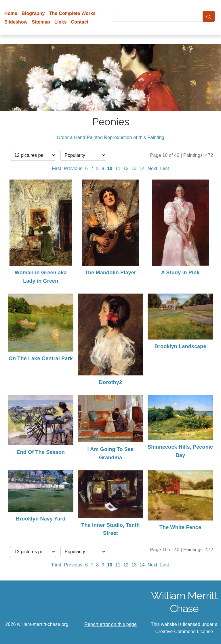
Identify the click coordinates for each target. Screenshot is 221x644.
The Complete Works (73, 13)
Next (153, 168)
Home (11, 13)
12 (126, 168)
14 (142, 168)
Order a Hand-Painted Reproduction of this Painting (110, 137)
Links (61, 22)
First (57, 168)
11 (118, 168)
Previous (73, 168)
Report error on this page (110, 624)
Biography (33, 13)
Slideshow (16, 22)
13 (134, 168)
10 (110, 168)
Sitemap (41, 22)
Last (164, 168)
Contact (80, 22)
